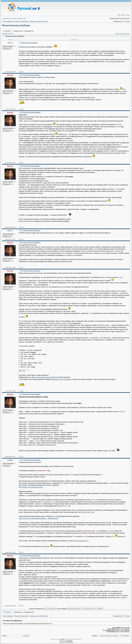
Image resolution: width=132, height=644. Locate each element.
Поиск (123, 15)
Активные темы (21, 19)
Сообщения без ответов (9, 19)
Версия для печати (8, 34)
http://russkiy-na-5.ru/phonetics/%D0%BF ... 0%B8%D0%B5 (38, 518)
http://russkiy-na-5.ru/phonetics (61, 379)
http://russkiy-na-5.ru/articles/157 (47, 377)
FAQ (119, 15)
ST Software (69, 641)
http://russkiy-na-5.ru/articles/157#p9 (31, 487)
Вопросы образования (22, 22)
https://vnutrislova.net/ (80, 541)
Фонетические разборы (16, 25)
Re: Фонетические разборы (30, 75)
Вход (128, 15)
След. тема (126, 34)
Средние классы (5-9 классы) (39, 22)
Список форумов (8, 22)
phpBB (62, 639)
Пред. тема (119, 34)
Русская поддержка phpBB (66, 642)
